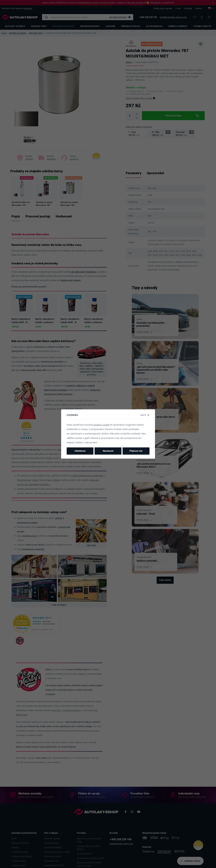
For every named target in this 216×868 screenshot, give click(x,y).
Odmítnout (80, 451)
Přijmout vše (136, 451)
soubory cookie (101, 425)
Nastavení (108, 451)
